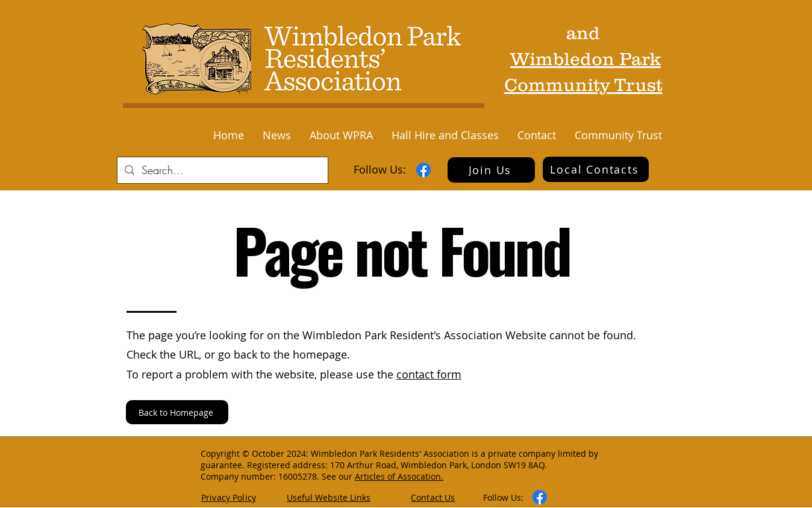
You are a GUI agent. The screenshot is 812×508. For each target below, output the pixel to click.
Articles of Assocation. (399, 476)
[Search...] (222, 170)
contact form (429, 374)
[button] (276, 135)
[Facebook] (423, 170)
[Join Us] (491, 170)
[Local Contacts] (596, 169)
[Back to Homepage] (177, 412)
